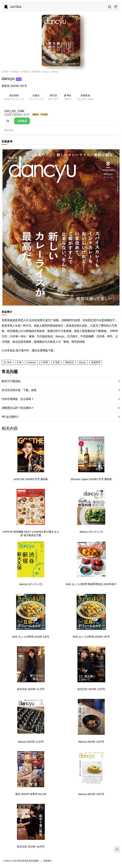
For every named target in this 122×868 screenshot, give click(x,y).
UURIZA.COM (10, 861)
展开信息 (9, 130)
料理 (46, 362)
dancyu (46, 72)
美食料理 (36, 72)
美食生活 (25, 72)
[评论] (8, 362)
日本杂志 (15, 72)
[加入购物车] (8, 121)
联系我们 (48, 861)
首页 (6, 72)
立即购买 (22, 121)
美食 (57, 362)
